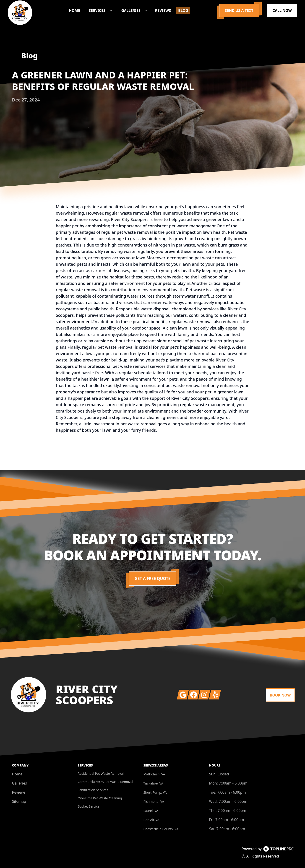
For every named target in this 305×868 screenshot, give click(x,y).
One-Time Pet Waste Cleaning (100, 798)
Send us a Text (239, 10)
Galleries (20, 783)
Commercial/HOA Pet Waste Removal (106, 782)
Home (17, 774)
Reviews (19, 792)
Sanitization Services (93, 790)
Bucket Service (89, 806)
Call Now (282, 10)
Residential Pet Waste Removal (101, 773)
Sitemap (19, 801)
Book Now (280, 695)
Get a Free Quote (152, 578)
